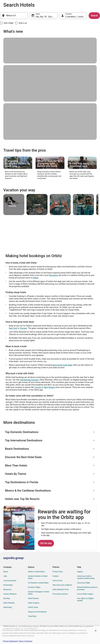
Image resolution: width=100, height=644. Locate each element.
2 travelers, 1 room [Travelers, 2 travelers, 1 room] (74, 17)
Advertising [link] (7, 607)
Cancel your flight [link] (84, 583)
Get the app (46, 543)
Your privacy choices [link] (60, 594)
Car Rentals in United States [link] (38, 583)
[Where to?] (14, 16)
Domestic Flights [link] (34, 587)
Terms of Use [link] (57, 581)
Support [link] (80, 572)
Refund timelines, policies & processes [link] (87, 588)
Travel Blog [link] (32, 616)
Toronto (38, 387)
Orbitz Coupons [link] (34, 603)
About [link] (6, 572)
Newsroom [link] (7, 590)
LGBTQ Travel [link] (33, 607)
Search (94, 16)
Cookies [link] (55, 576)
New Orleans (50, 387)
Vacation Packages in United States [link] (38, 593)
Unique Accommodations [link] (37, 612)
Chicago (23, 328)
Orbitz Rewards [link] (9, 603)
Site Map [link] (7, 598)
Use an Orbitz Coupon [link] (85, 594)
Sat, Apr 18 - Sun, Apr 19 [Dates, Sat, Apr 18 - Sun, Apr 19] (47, 17)
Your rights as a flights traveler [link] (85, 600)
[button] (50, 432)
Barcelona (54, 275)
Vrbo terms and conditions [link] (62, 585)
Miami (36, 278)
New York (13, 328)
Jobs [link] (5, 576)
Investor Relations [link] (10, 594)
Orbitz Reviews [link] (33, 598)
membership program (29, 380)
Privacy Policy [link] (58, 572)
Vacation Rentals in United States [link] (38, 577)
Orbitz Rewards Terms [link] (61, 590)
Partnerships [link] (8, 585)
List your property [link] (10, 581)
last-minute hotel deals (63, 365)
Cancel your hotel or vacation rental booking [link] (86, 577)
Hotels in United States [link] (36, 572)
